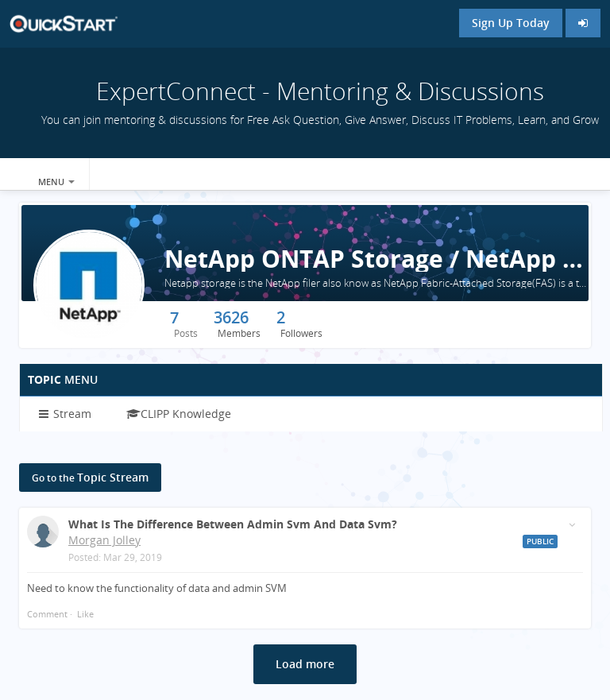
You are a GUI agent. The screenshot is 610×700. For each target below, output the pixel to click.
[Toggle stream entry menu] (572, 525)
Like (85, 614)
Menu (56, 182)
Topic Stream (90, 477)
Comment (47, 614)
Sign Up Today (511, 23)
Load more (305, 664)
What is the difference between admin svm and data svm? (233, 524)
